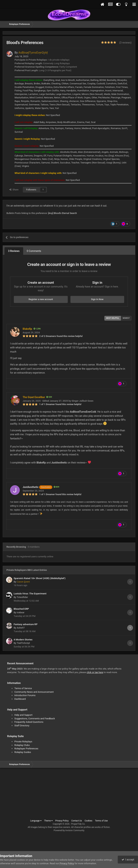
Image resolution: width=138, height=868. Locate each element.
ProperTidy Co (78, 824)
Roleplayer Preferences (26, 749)
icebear (21, 612)
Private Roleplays (23, 742)
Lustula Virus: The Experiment (30, 593)
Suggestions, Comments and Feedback (35, 719)
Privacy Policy (62, 821)
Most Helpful (113, 318)
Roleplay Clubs (22, 745)
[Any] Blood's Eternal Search (62, 213)
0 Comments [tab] (34, 251)
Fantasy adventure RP (26, 624)
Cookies (88, 821)
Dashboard (20, 699)
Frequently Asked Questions (29, 722)
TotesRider (22, 597)
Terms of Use (101, 821)
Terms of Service (23, 688)
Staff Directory (22, 726)
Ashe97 (21, 628)
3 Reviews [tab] (14, 251)
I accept (128, 860)
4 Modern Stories (23, 639)
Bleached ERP (21, 609)
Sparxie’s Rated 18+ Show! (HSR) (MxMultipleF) (40, 578)
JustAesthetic (37, 487)
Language (36, 821)
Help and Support (23, 715)
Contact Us (77, 821)
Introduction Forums (25, 695)
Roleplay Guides (23, 752)
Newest (126, 318)
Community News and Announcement (34, 692)
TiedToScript (23, 643)
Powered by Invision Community (69, 830)
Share (14, 190)
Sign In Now (97, 299)
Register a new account (41, 299)
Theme (48, 821)
